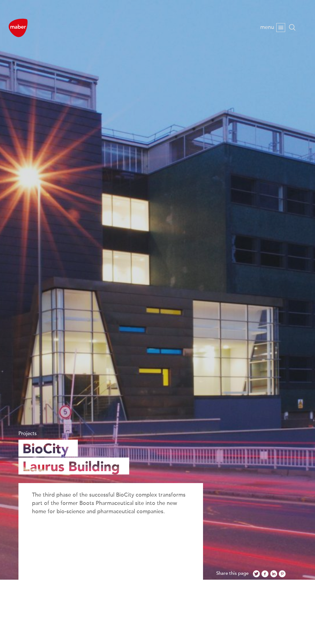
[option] (157, 290)
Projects (28, 434)
